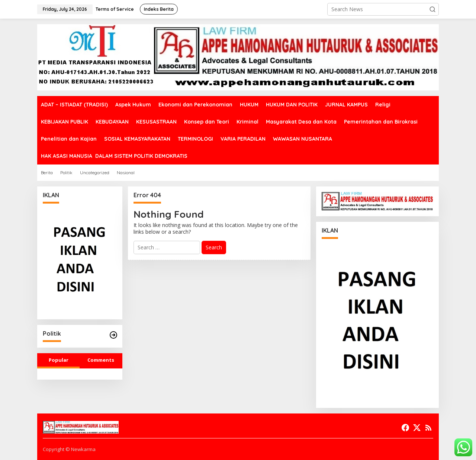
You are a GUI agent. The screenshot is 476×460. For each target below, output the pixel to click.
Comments (101, 360)
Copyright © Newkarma (69, 449)
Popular (59, 360)
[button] (432, 9)
